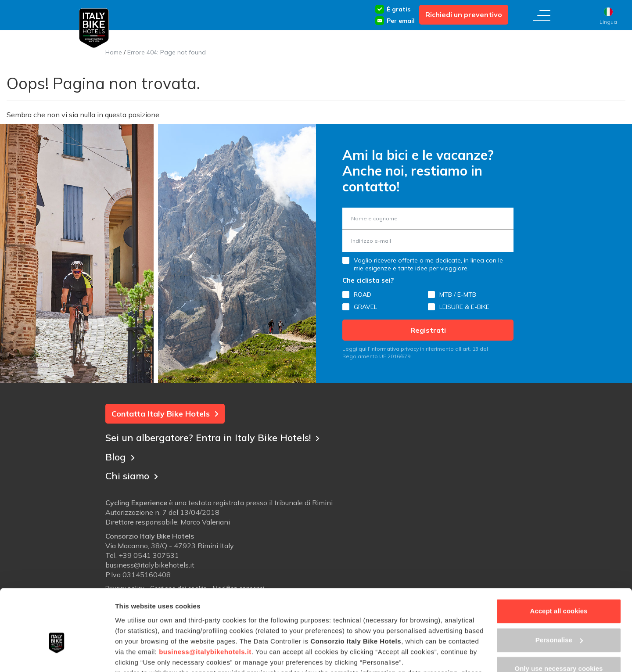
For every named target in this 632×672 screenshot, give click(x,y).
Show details (135, 655)
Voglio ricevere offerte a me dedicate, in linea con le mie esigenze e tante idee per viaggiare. (428, 264)
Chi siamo (133, 475)
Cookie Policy (174, 631)
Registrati (428, 330)
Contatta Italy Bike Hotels (165, 414)
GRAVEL (365, 307)
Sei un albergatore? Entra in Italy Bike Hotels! (215, 437)
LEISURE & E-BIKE (464, 307)
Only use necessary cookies (559, 616)
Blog (120, 456)
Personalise (559, 587)
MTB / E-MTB (458, 295)
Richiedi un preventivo (464, 14)
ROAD (363, 295)
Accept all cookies (559, 559)
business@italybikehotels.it (205, 599)
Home (114, 52)
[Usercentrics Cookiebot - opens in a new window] (57, 655)
